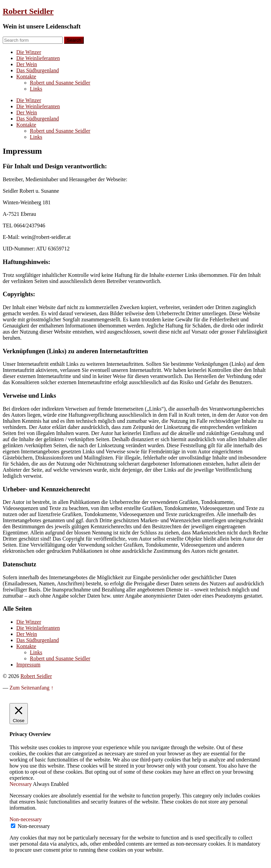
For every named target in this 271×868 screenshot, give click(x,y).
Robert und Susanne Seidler (60, 83)
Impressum (28, 665)
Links (36, 89)
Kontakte (26, 77)
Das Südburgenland (37, 70)
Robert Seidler (28, 11)
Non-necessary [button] (26, 819)
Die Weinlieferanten (38, 58)
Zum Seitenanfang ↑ (32, 688)
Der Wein (27, 64)
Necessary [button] (21, 784)
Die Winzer (29, 52)
